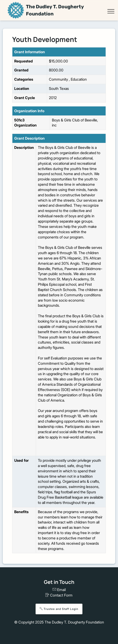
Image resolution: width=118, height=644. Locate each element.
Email (59, 590)
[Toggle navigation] (111, 11)
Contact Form (59, 595)
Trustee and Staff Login (59, 609)
